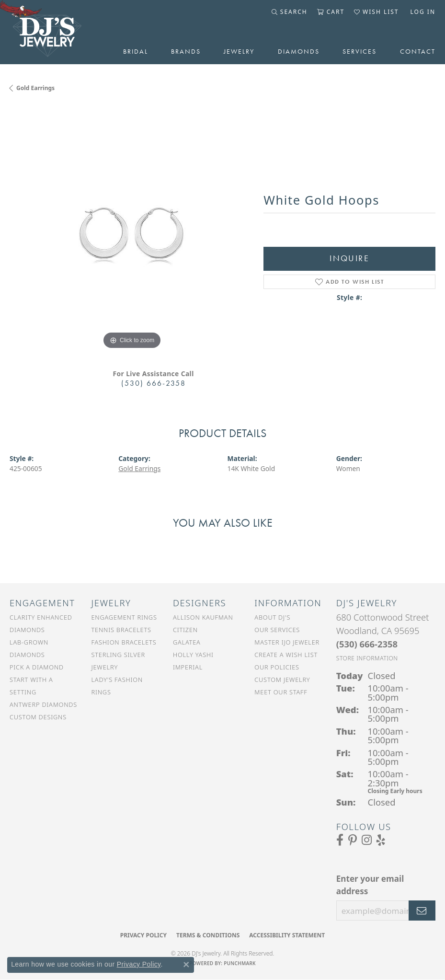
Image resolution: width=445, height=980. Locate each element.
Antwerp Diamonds (43, 704)
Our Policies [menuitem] (277, 667)
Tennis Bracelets (121, 630)
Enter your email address (370, 885)
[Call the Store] (367, 644)
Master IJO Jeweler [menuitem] (287, 642)
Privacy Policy (143, 935)
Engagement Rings (124, 617)
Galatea (187, 642)
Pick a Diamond (37, 667)
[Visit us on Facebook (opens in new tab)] (340, 840)
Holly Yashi (193, 655)
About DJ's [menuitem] (272, 617)
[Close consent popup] (186, 965)
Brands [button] (186, 51)
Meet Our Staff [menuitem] (281, 692)
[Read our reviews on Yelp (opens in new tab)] (381, 840)
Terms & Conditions (208, 935)
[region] (132, 229)
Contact (418, 51)
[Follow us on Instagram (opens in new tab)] (367, 840)
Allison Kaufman (203, 617)
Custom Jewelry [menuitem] (282, 680)
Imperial (188, 667)
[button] (290, 12)
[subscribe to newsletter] (422, 911)
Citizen (185, 630)
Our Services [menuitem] (277, 630)
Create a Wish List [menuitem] (286, 655)
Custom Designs (38, 717)
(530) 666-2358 (154, 383)
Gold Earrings (35, 88)
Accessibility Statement (287, 935)
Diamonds (299, 51)
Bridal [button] (136, 51)
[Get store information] (367, 658)
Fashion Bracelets (124, 642)
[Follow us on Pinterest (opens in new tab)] (353, 840)
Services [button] (359, 51)
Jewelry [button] (239, 51)
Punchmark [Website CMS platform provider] (240, 963)
